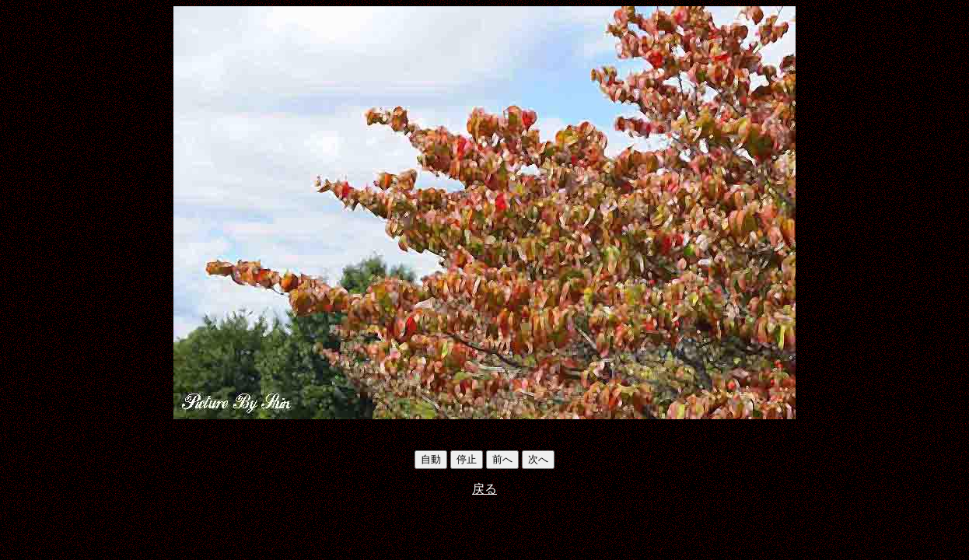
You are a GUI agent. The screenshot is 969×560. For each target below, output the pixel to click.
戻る (484, 489)
